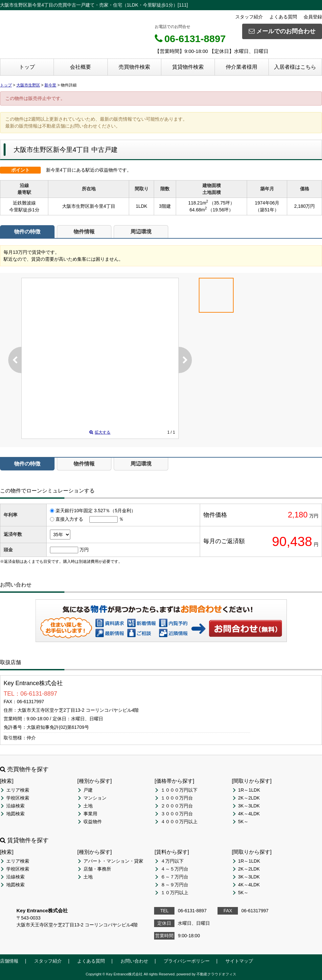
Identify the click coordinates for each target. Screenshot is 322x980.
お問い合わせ (246, 628)
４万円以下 (172, 861)
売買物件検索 (134, 67)
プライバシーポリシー (187, 961)
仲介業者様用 (241, 67)
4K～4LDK (249, 814)
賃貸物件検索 (188, 67)
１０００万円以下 (179, 790)
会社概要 (80, 67)
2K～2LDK (249, 798)
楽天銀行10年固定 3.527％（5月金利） (96, 511)
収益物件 (93, 822)
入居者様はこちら (295, 67)
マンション (95, 798)
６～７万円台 (174, 877)
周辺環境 (141, 232)
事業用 (90, 814)
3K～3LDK (249, 806)
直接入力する (69, 519)
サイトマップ (239, 961)
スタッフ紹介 (249, 17)
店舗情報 (9, 961)
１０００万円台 (177, 798)
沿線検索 (15, 806)
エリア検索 (18, 790)
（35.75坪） (222, 203)
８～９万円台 (174, 885)
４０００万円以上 (179, 822)
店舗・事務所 (97, 869)
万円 (84, 550)
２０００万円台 (177, 806)
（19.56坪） (221, 210)
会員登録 (313, 17)
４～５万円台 (174, 869)
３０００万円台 (177, 814)
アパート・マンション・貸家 (113, 861)
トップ (27, 67)
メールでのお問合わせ (282, 31)
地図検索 (15, 814)
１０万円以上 (174, 893)
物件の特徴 (27, 232)
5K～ (243, 822)
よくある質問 (283, 17)
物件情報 (84, 232)
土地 (88, 806)
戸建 (88, 790)
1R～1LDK (249, 790)
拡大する (100, 432)
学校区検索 (18, 798)
